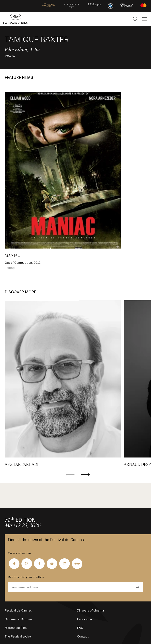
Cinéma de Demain (18, 619)
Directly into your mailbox (26, 577)
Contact (83, 637)
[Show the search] (135, 19)
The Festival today (18, 637)
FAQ (80, 628)
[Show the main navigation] (145, 19)
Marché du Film (16, 628)
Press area (85, 619)
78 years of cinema (91, 611)
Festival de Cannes (18, 611)
